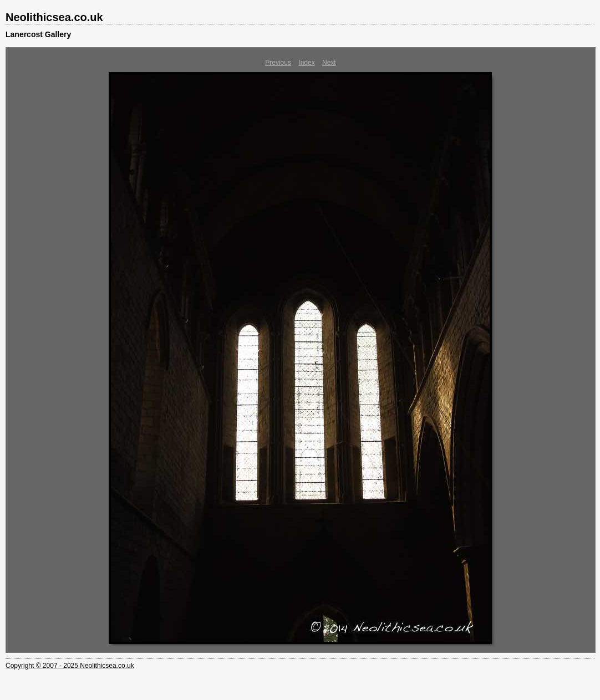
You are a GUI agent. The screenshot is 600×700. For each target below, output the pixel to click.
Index (306, 63)
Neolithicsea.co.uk (54, 17)
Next (329, 63)
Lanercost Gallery (38, 34)
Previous (278, 63)
